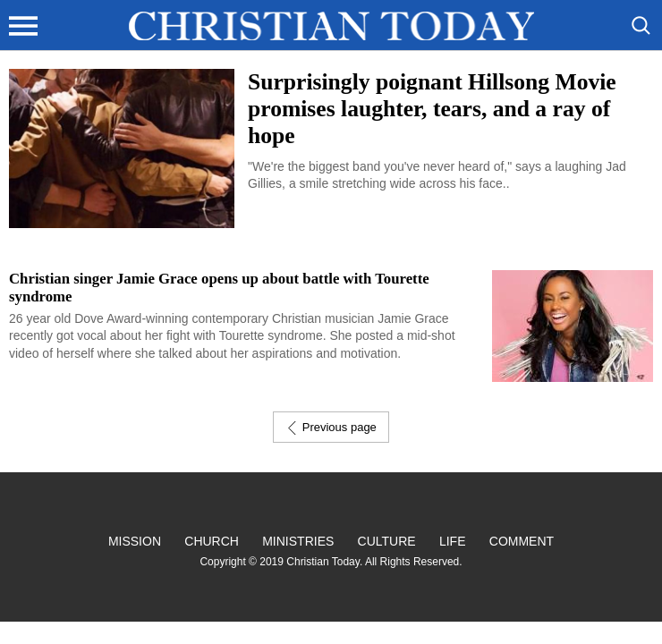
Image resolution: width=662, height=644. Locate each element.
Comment (522, 541)
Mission (135, 541)
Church (212, 541)
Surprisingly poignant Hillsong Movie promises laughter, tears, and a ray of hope (432, 109)
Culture (387, 541)
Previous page (331, 428)
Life (453, 541)
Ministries (298, 541)
